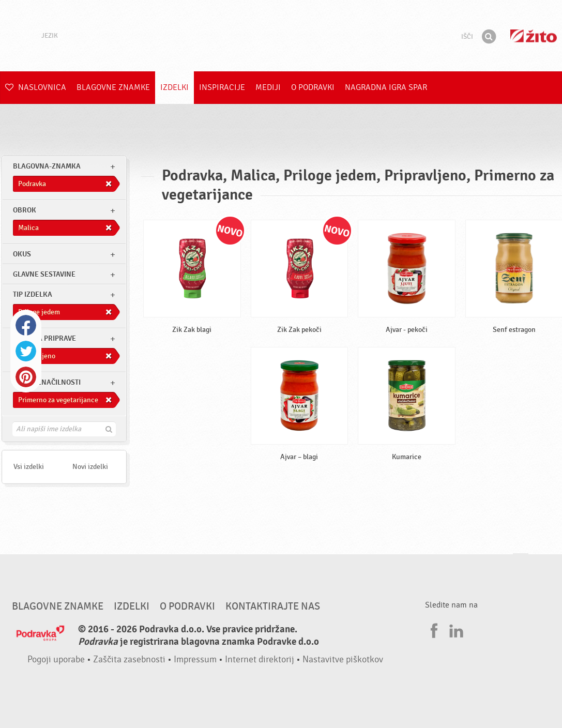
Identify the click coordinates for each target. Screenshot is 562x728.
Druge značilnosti (47, 382)
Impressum (195, 659)
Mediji (268, 87)
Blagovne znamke (113, 87)
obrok (25, 210)
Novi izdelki (90, 467)
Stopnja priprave (44, 338)
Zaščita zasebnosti (129, 659)
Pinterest (26, 377)
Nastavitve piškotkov (343, 659)
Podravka (281, 36)
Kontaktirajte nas (273, 606)
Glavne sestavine (44, 274)
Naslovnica (36, 87)
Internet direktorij (260, 659)
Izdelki (174, 87)
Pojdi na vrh (521, 563)
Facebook (26, 325)
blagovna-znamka (47, 166)
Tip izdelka (33, 294)
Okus (22, 254)
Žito (534, 36)
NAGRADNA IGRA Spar (386, 87)
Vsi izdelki (29, 467)
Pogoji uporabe (56, 659)
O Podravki (313, 87)
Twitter (26, 351)
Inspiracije (222, 87)
